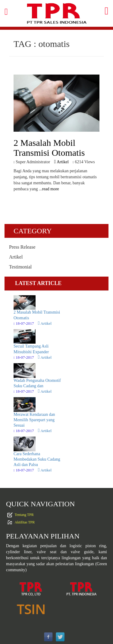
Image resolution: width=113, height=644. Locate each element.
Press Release (22, 247)
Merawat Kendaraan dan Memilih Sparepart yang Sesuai (34, 420)
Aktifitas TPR (25, 522)
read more (50, 189)
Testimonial (20, 267)
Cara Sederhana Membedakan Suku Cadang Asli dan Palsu (37, 459)
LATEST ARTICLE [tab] (38, 283)
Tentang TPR (24, 514)
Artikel (61, 162)
